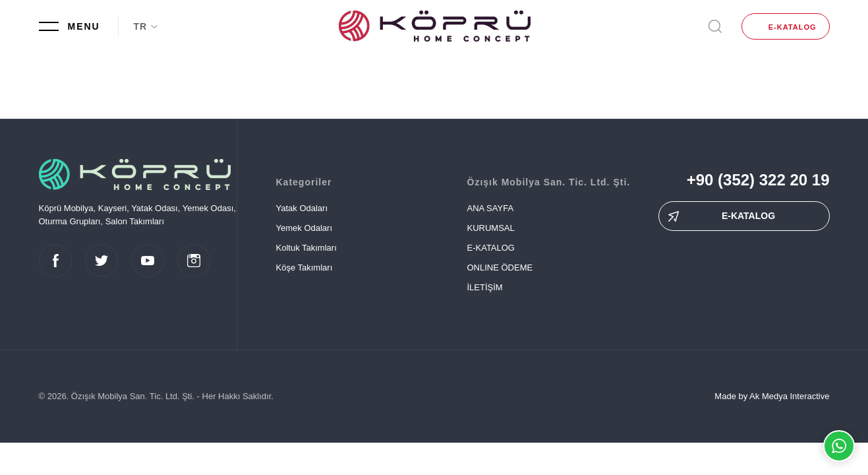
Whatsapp (839, 446)
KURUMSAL (491, 228)
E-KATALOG (793, 27)
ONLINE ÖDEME (500, 268)
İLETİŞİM (485, 287)
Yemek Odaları (304, 228)
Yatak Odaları (302, 208)
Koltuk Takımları (306, 248)
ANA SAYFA (491, 208)
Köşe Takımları (304, 268)
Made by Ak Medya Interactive (772, 396)
